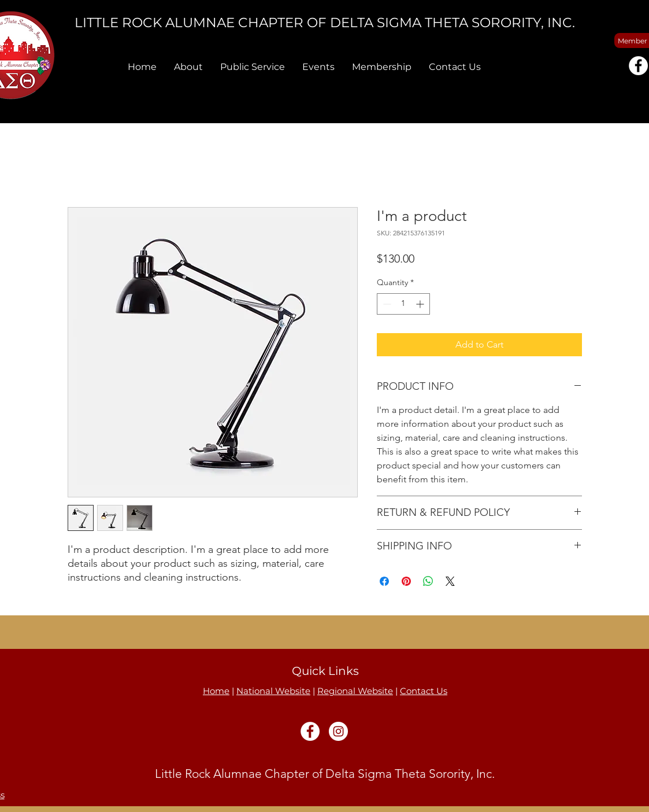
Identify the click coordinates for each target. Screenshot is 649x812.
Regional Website (355, 691)
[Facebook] (638, 66)
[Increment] (421, 304)
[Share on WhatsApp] (428, 581)
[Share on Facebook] (384, 581)
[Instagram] (338, 731)
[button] (188, 67)
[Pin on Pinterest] (406, 581)
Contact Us (424, 691)
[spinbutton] (403, 304)
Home (216, 691)
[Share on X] (450, 581)
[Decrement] (386, 304)
